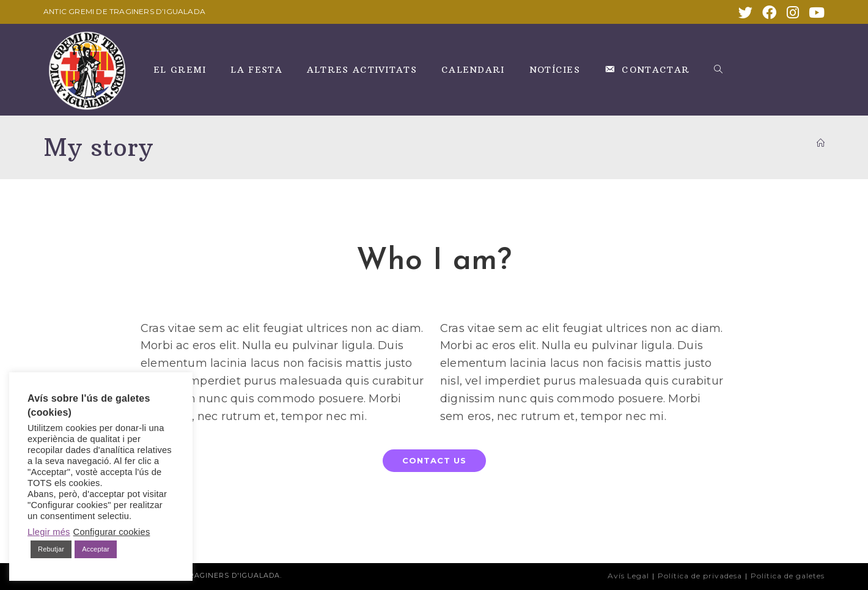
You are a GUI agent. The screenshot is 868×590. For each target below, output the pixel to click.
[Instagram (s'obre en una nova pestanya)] (793, 13)
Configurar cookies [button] (112, 532)
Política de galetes (788, 576)
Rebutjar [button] (51, 549)
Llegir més (49, 532)
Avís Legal (628, 576)
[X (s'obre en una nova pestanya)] (745, 13)
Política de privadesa (700, 576)
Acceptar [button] (96, 549)
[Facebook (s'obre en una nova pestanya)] (769, 13)
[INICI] (821, 143)
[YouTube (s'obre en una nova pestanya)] (814, 13)
